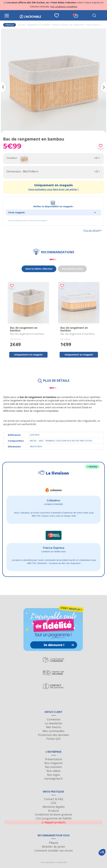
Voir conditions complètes (64, 6)
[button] (102, 852)
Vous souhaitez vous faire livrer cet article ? (53, 189)
